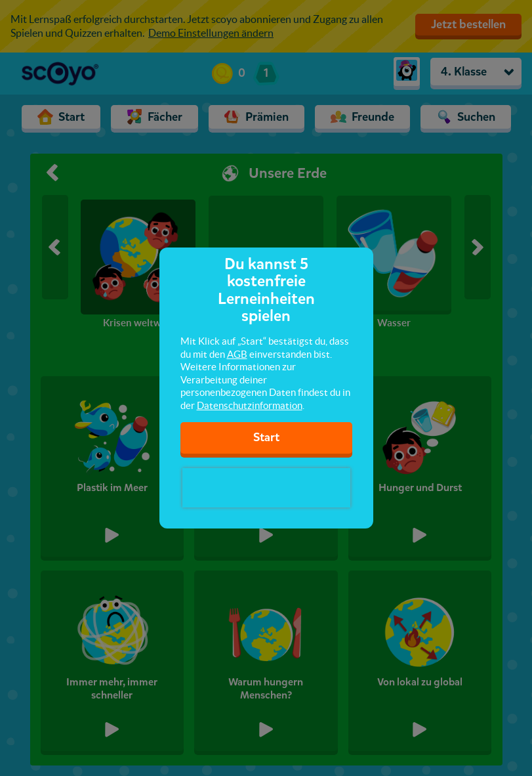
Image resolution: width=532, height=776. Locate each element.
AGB (237, 354)
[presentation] (266, 488)
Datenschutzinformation (250, 405)
